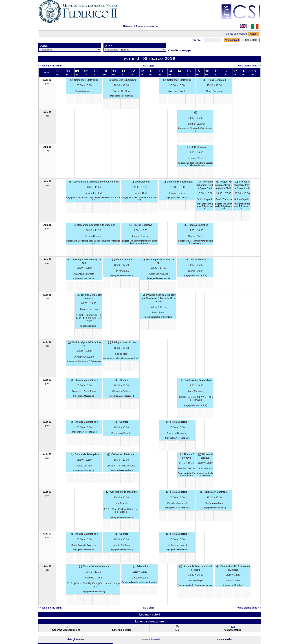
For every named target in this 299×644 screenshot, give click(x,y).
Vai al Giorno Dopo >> (249, 66)
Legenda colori (149, 614)
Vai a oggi (148, 66)
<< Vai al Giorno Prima (50, 66)
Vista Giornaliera (76, 639)
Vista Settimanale (151, 639)
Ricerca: (197, 40)
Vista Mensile (224, 639)
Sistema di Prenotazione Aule (140, 26)
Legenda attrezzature (149, 621)
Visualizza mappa (180, 50)
